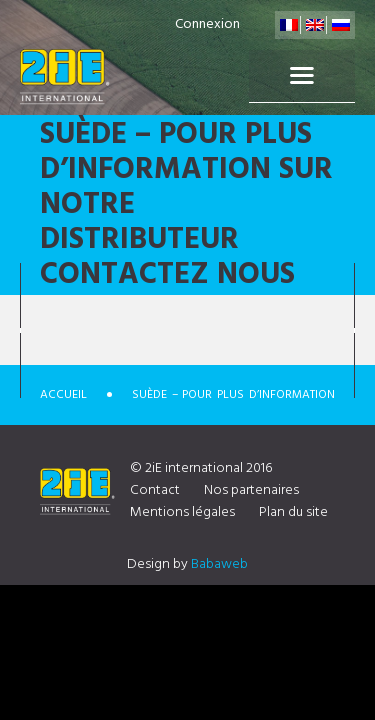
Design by (187, 564)
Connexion (207, 24)
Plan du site (293, 512)
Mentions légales (182, 512)
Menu (302, 76)
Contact (155, 490)
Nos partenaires (251, 490)
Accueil (63, 395)
